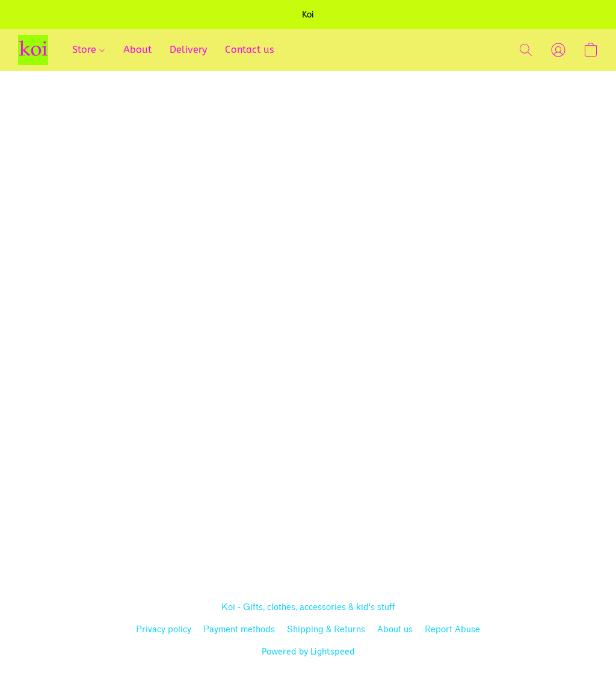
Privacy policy (164, 630)
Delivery (188, 50)
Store (88, 50)
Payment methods (239, 630)
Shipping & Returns (326, 630)
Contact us (249, 50)
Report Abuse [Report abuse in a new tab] (452, 630)
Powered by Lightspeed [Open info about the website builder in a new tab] (308, 652)
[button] (33, 50)
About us (395, 630)
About (137, 50)
